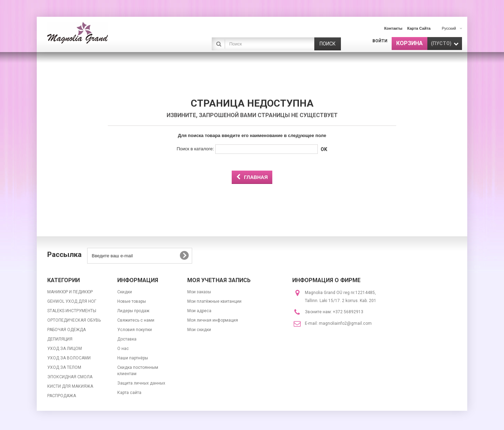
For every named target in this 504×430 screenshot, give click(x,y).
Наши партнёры (133, 358)
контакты (393, 28)
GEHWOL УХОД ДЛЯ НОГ (72, 301)
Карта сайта (129, 393)
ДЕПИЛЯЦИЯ (60, 339)
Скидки (125, 292)
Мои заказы (199, 292)
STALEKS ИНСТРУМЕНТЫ (72, 311)
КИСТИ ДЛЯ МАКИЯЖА (70, 386)
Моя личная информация (213, 320)
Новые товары (132, 301)
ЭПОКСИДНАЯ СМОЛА (70, 377)
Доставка (127, 339)
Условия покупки (135, 330)
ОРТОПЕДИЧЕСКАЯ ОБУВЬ (74, 320)
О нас (123, 349)
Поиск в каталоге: (195, 149)
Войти (380, 41)
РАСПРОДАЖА (62, 396)
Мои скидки (199, 330)
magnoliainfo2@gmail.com (345, 323)
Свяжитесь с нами (136, 320)
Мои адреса (199, 311)
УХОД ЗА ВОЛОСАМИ (69, 358)
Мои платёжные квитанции (214, 301)
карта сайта (419, 28)
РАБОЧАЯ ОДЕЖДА (66, 330)
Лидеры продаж (133, 311)
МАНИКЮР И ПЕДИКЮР (70, 292)
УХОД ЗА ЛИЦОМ (65, 349)
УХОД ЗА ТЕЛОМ (64, 367)
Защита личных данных (141, 383)
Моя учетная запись (219, 280)
